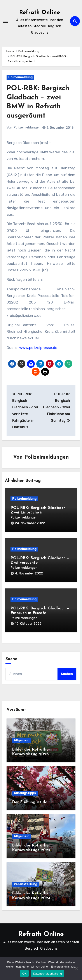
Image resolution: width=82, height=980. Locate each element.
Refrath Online (40, 13)
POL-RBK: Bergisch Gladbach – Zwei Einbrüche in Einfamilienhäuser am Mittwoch (40, 513)
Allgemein (22, 740)
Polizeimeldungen (27, 127)
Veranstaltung (25, 884)
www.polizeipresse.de (38, 348)
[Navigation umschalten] (6, 21)
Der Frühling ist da (30, 802)
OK (24, 974)
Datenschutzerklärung (47, 974)
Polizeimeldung (20, 77)
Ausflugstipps (25, 793)
